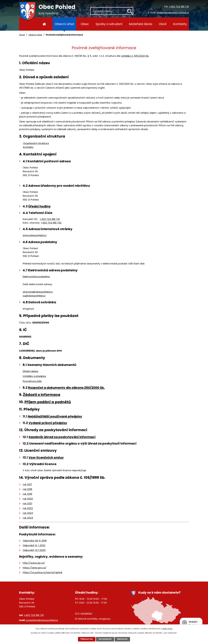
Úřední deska (30, 371)
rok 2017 (27, 484)
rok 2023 (28, 513)
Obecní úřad (64, 24)
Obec (85, 24)
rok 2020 (28, 499)
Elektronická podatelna (36, 277)
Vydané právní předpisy (48, 423)
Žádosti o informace (42, 395)
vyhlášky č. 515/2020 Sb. (135, 56)
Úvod (44, 24)
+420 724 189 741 (179, 7)
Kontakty (180, 24)
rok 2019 (27, 494)
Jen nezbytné (105, 639)
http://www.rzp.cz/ (34, 563)
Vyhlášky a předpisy (34, 376)
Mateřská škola (141, 24)
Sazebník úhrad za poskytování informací (62, 437)
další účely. (168, 628)
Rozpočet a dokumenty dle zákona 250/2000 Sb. (66, 388)
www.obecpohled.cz (35, 235)
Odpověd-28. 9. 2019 (35, 541)
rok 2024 (28, 518)
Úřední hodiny (39, 206)
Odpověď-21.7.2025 (34, 550)
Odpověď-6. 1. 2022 (34, 545)
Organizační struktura (36, 143)
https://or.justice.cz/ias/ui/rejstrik (43, 572)
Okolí (163, 24)
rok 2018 (27, 489)
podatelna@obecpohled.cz (173, 13)
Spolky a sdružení (109, 24)
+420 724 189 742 (51, 223)
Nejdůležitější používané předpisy (55, 416)
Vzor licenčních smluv (46, 457)
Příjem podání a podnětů (48, 402)
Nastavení (123, 639)
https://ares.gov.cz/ (34, 568)
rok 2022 (28, 508)
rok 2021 (27, 503)
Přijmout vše (86, 639)
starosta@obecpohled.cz (38, 292)
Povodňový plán (32, 381)
